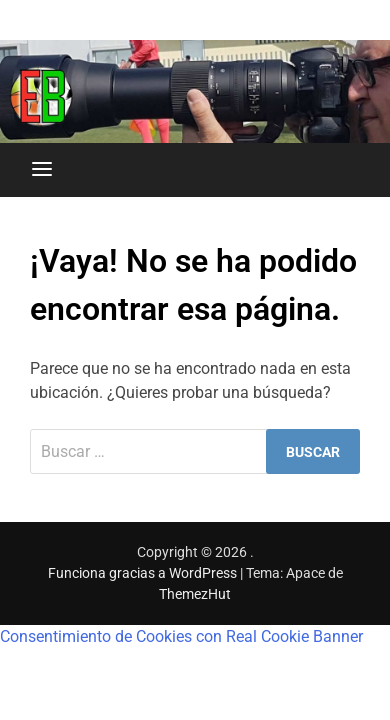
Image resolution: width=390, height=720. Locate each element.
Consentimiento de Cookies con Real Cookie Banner (181, 636)
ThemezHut (195, 594)
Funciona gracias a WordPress (144, 573)
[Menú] (42, 170)
